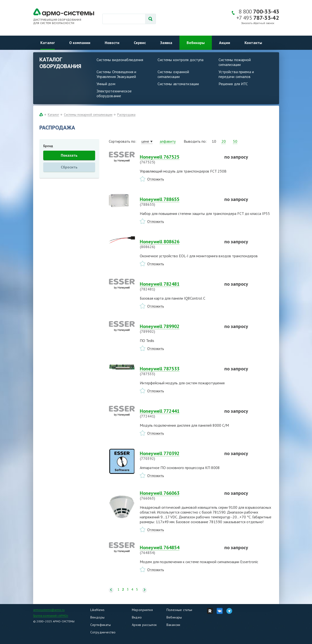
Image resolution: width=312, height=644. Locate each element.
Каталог (48, 43)
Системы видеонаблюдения (120, 60)
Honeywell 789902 (179, 329)
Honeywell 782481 (179, 286)
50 (235, 141)
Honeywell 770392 (179, 456)
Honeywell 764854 (179, 550)
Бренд (48, 146)
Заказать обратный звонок (258, 23)
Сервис (140, 43)
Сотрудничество (103, 632)
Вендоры (98, 617)
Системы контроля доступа (181, 60)
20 (224, 141)
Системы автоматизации (178, 84)
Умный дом (106, 84)
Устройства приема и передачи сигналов (236, 74)
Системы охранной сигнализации (173, 74)
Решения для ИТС (233, 84)
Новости (112, 43)
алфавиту (168, 141)
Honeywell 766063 (179, 496)
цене (145, 141)
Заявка (166, 43)
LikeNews (98, 610)
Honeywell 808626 (179, 244)
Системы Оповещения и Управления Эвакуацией (116, 74)
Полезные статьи (179, 610)
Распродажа (126, 115)
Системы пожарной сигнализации (235, 62)
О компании (80, 43)
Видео (137, 617)
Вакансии (173, 625)
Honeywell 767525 (179, 159)
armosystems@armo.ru (49, 610)
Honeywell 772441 (179, 413)
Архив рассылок (144, 625)
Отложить (156, 179)
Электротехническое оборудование (114, 93)
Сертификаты (101, 625)
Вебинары (196, 43)
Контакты (253, 43)
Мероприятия (142, 610)
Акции (225, 43)
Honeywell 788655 (179, 202)
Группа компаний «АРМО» (51, 615)
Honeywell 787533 (179, 371)
